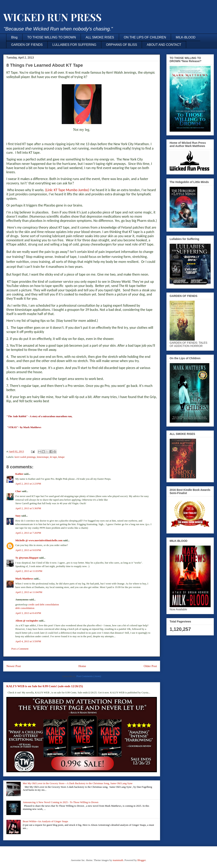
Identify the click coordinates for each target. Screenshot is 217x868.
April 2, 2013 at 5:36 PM (28, 508)
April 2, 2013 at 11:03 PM (29, 571)
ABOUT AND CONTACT (164, 45)
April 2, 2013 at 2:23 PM (28, 484)
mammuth (118, 860)
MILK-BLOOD (186, 37)
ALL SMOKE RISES (100, 37)
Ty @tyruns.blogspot (27, 558)
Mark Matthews (24, 579)
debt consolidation (25, 608)
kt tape (53, 457)
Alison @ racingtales (27, 621)
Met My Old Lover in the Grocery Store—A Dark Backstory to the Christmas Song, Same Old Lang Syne (78, 783)
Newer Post (14, 666)
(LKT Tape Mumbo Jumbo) (67, 190)
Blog (14, 37)
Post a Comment (20, 649)
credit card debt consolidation (44, 604)
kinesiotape (43, 457)
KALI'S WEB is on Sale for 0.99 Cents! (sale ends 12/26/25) (45, 686)
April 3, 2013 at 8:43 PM (28, 613)
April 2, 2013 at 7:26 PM (28, 533)
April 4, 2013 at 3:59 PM (28, 641)
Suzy (18, 516)
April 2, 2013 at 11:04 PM (29, 592)
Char (18, 491)
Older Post (150, 666)
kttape (62, 457)
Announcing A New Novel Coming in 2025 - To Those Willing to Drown (61, 802)
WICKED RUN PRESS (52, 17)
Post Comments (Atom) (89, 676)
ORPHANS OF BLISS (122, 45)
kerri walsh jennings (25, 457)
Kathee (19, 474)
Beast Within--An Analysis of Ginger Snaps (45, 821)
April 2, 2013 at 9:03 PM (28, 550)
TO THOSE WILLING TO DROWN (52, 37)
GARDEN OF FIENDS (27, 45)
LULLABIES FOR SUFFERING (74, 45)
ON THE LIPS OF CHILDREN (145, 37)
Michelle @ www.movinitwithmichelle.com (39, 540)
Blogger (141, 860)
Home (82, 666)
